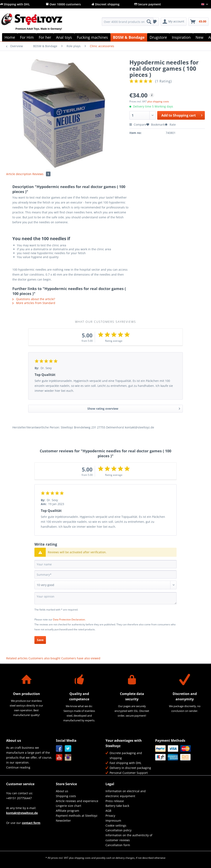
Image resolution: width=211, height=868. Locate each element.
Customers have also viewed (81, 658)
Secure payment (148, 4)
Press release (115, 801)
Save (40, 640)
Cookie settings (116, 825)
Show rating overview (134, 408)
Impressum (113, 821)
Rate (170, 125)
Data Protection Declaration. (69, 619)
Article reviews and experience (77, 801)
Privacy (110, 816)
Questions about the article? (34, 299)
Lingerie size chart (69, 806)
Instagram (68, 757)
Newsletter (63, 821)
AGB (108, 811)
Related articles (17, 658)
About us (62, 791)
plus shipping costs (158, 101)
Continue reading (18, 767)
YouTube (59, 757)
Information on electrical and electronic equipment (126, 794)
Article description (19, 174)
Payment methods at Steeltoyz (77, 816)
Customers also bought (44, 658)
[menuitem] (128, 24)
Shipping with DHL (15, 4)
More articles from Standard (34, 303)
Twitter (68, 749)
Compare (138, 125)
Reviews (41, 174)
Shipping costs (66, 796)
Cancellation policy (118, 830)
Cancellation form (118, 845)
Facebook (59, 749)
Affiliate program (67, 811)
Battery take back (117, 806)
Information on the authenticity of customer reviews (129, 838)
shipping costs (83, 858)
